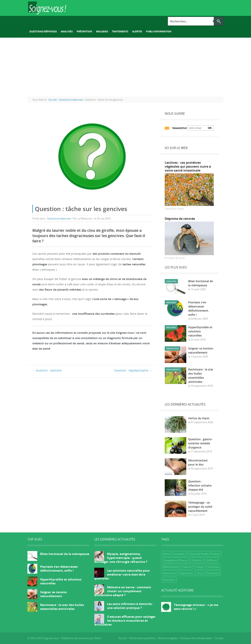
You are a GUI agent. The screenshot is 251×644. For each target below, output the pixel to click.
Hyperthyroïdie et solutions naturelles (200, 331)
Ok (210, 128)
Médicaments (171, 567)
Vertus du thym (199, 418)
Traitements (120, 31)
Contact (219, 638)
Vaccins (187, 567)
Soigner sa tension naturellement (54, 594)
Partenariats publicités (142, 638)
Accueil (122, 638)
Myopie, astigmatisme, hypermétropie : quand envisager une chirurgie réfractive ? (121, 558)
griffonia (212, 560)
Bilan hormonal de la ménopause (65, 554)
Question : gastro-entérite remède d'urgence (200, 443)
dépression (186, 573)
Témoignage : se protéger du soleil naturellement (200, 507)
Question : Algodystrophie (133, 370)
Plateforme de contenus (75, 638)
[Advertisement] (125, 67)
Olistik (98, 638)
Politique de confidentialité (196, 638)
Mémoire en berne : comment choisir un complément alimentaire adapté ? (123, 591)
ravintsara (213, 573)
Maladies (102, 31)
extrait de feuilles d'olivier (204, 554)
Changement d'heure (175, 560)
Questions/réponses (43, 31)
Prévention (84, 31)
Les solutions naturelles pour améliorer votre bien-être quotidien (122, 574)
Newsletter (180, 128)
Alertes (137, 31)
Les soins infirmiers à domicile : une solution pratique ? (130, 606)
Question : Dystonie (47, 370)
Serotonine (169, 573)
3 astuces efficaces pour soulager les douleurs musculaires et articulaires (125, 620)
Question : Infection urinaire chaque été (200, 485)
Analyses (67, 31)
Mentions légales (168, 638)
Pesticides (213, 567)
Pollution (197, 560)
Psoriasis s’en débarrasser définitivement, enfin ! (59, 569)
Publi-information (159, 31)
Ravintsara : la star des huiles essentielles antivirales (62, 607)
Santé (166, 554)
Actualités (179, 554)
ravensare (169, 580)
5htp (200, 573)
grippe (199, 567)
